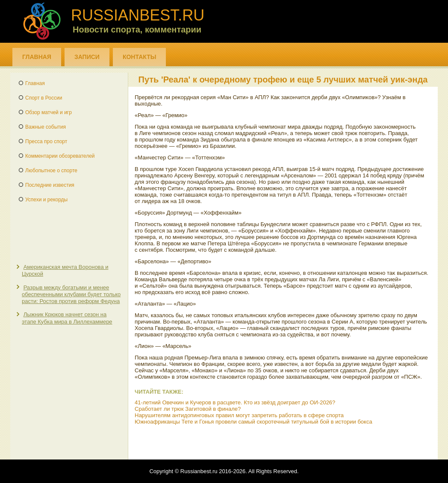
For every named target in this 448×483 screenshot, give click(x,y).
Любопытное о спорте (51, 171)
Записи (87, 57)
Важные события (46, 127)
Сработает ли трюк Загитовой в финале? (188, 409)
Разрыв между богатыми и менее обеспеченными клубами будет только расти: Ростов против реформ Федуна (71, 295)
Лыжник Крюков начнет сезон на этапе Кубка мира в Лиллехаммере (67, 318)
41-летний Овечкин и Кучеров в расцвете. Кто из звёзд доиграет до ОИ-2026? (235, 402)
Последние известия (50, 185)
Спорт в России (44, 98)
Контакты (139, 57)
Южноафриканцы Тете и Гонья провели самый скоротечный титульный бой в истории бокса (253, 422)
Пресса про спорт (46, 141)
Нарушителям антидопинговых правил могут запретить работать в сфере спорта (239, 415)
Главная (37, 57)
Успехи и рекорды (46, 200)
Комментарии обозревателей (60, 156)
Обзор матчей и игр (49, 112)
